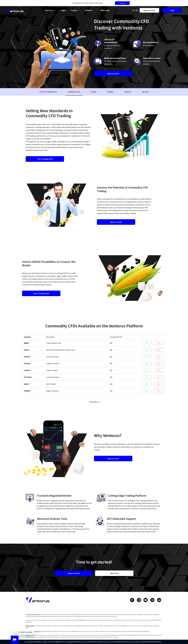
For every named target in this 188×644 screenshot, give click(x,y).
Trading (76, 10)
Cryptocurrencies (48, 92)
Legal (63, 10)
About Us (51, 10)
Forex (94, 92)
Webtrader (105, 10)
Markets (91, 10)
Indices (128, 92)
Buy (147, 343)
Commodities (74, 92)
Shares (110, 92)
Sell (159, 343)
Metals (145, 92)
